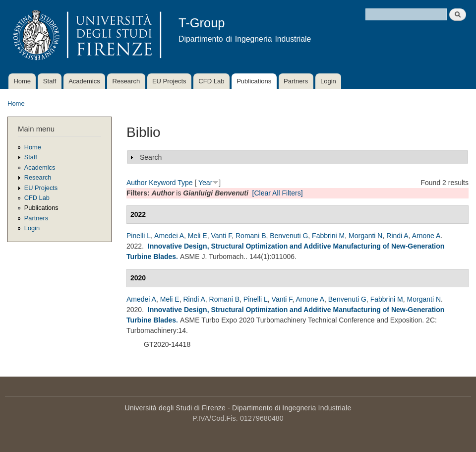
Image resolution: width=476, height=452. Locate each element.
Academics (84, 81)
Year (205, 183)
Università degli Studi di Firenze (175, 408)
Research (126, 81)
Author (137, 183)
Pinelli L (139, 236)
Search (151, 157)
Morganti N (365, 236)
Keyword (162, 183)
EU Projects (169, 81)
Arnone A (426, 236)
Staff (50, 81)
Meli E (198, 236)
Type (185, 183)
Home (22, 81)
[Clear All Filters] (278, 193)
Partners (296, 81)
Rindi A (397, 236)
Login (328, 81)
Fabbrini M (328, 236)
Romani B (251, 236)
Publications (254, 81)
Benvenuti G (289, 236)
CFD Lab (211, 81)
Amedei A (169, 236)
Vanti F (221, 236)
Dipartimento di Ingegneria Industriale (292, 408)
